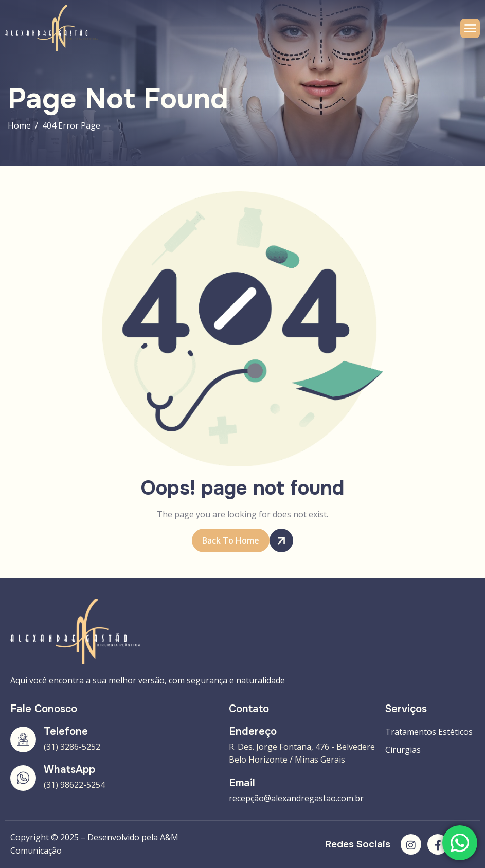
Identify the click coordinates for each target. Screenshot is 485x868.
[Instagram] (411, 844)
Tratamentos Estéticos (429, 732)
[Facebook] (438, 844)
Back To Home (236, 540)
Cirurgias (403, 750)
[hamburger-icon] (470, 28)
